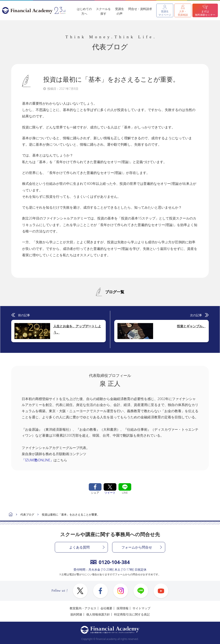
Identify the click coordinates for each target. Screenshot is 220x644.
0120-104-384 (110, 562)
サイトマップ (141, 608)
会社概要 (106, 608)
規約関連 (76, 614)
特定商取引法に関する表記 (132, 614)
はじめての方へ (84, 11)
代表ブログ (27, 514)
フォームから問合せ (137, 547)
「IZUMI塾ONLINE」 (38, 460)
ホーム (11, 515)
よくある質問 (79, 547)
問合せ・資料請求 (140, 9)
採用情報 (123, 608)
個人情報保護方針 (98, 614)
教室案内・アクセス (83, 608)
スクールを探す (103, 11)
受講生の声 (120, 11)
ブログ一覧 (115, 292)
